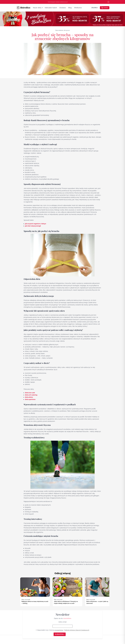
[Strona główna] (24, 8)
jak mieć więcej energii (33, 226)
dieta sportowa (30, 399)
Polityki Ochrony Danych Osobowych (77, 630)
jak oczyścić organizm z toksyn (36, 224)
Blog (70, 8)
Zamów (105, 8)
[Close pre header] (108, 2)
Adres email (62, 622)
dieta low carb (30, 393)
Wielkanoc (78, 8)
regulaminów (59, 630)
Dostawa (63, 8)
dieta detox (29, 397)
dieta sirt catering (31, 395)
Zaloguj (95, 8)
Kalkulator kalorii (51, 8)
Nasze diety (37, 8)
